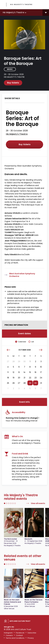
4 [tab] (11, 503)
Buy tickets (13, 83)
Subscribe (32, 633)
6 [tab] (15, 503)
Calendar (22, 342)
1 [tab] (5, 503)
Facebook (20, 633)
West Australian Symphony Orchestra (22, 275)
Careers (9, 635)
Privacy (31, 638)
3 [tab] (9, 503)
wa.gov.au (9, 627)
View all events (38, 503)
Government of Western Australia (3, 5)
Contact (19, 635)
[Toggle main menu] (44, 5)
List (33, 342)
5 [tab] (13, 503)
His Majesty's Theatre (21, 4)
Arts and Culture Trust (20, 621)
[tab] (24, 98)
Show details (12, 98)
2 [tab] (7, 503)
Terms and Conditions (15, 638)
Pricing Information (16, 325)
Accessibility (19, 412)
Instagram (8, 633)
